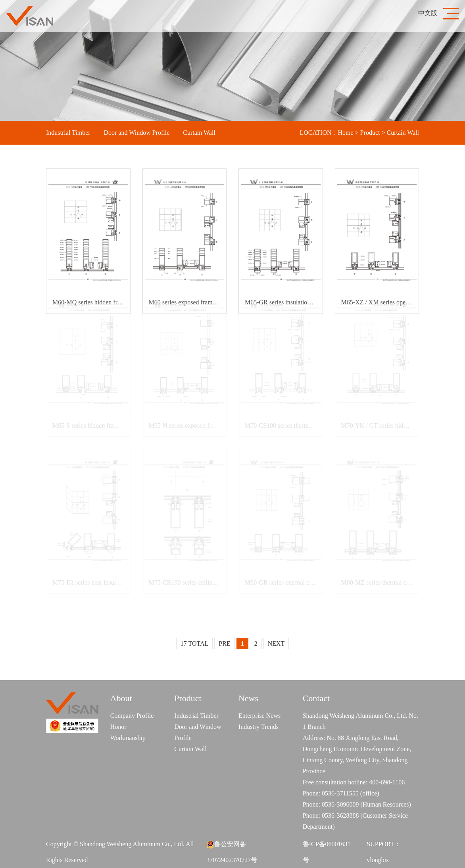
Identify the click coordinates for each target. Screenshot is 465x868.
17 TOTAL (195, 643)
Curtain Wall (199, 133)
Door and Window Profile (137, 133)
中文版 (428, 13)
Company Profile (132, 716)
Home (346, 133)
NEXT (276, 643)
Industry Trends (258, 727)
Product (370, 133)
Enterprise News (259, 716)
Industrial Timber (68, 133)
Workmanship (128, 738)
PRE (224, 643)
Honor (118, 727)
